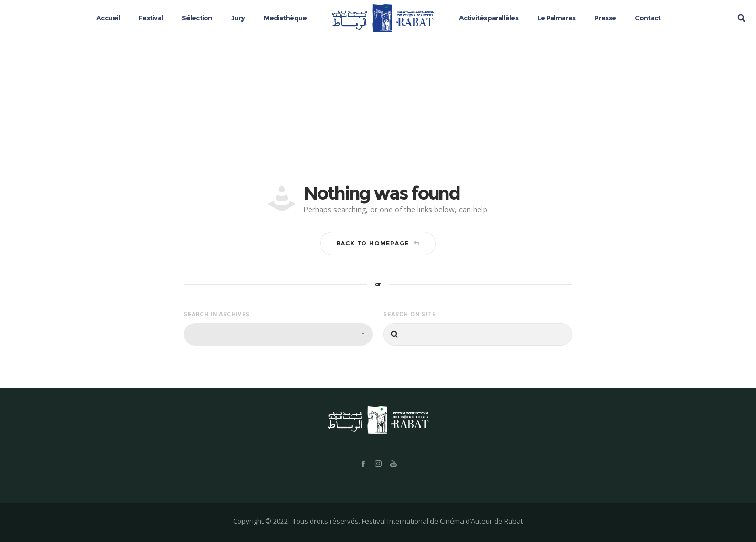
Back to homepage (378, 243)
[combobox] (278, 334)
